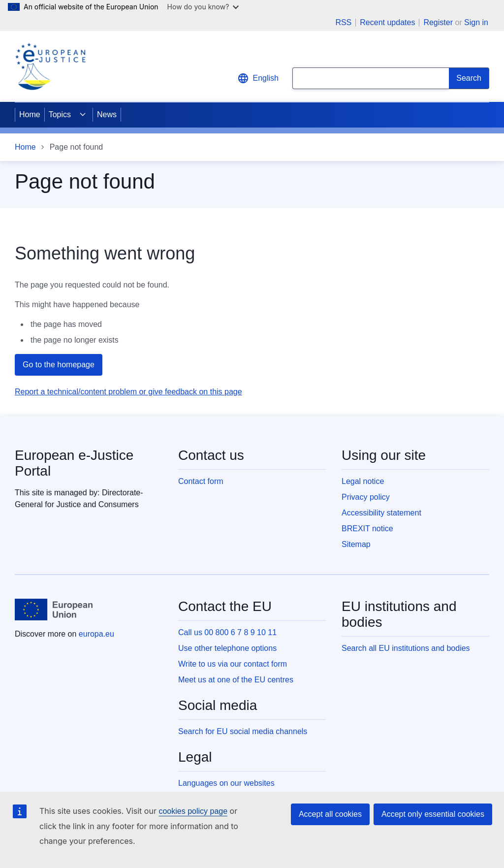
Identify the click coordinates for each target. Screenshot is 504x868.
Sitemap (356, 544)
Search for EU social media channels (243, 731)
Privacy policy (366, 497)
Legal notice (363, 481)
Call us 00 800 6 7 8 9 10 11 (227, 632)
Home (30, 114)
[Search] (469, 78)
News (107, 114)
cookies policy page (193, 811)
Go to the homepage (59, 365)
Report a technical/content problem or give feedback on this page (128, 392)
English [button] (258, 78)
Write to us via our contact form (233, 664)
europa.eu (96, 634)
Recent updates (387, 23)
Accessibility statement (381, 513)
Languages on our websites (226, 783)
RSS (343, 23)
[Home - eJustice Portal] (50, 66)
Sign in (476, 22)
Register (438, 22)
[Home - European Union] (54, 610)
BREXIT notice (367, 529)
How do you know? (203, 7)
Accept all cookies (330, 814)
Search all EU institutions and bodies (406, 648)
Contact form (201, 481)
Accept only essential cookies (433, 814)
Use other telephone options (227, 648)
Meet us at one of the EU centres (236, 680)
